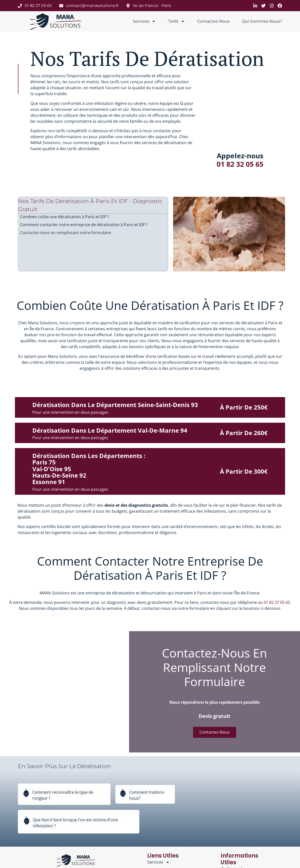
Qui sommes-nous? (262, 21)
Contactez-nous (213, 21)
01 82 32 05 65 (240, 164)
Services (144, 21)
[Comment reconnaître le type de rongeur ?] (26, 794)
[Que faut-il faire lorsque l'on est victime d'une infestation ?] (27, 822)
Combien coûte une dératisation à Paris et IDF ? (65, 217)
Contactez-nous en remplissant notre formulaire (66, 233)
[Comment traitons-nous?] (123, 794)
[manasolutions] (56, 21)
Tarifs (176, 21)
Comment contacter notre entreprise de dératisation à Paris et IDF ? (84, 225)
